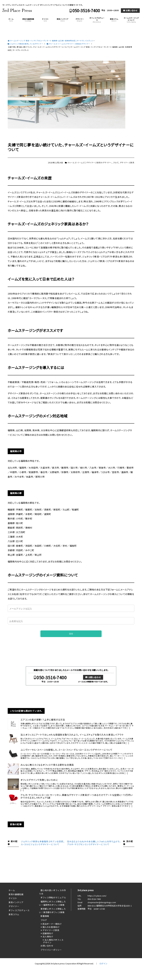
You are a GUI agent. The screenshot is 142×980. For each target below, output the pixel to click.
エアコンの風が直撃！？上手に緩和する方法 (43, 720)
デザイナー (80, 20)
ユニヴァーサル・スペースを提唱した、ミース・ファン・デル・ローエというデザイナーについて (67, 750)
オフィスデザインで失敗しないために (39, 780)
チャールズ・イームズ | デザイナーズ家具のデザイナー (90, 163)
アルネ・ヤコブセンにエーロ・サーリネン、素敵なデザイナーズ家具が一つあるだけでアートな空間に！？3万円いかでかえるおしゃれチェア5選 (77, 796)
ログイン (103, 964)
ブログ (116, 163)
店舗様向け (48, 933)
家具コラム (114, 20)
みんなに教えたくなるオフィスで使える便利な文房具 (47, 765)
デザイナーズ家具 (127, 163)
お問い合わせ (132, 10)
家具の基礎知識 (28, 20)
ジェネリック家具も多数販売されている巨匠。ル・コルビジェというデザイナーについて (43, 843)
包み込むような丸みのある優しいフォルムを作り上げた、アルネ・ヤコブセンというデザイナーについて (94, 843)
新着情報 (45, 916)
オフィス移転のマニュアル (53, 897)
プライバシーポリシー (51, 950)
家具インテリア (62, 20)
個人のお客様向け (51, 927)
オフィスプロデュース (97, 20)
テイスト (45, 20)
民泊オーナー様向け (52, 924)
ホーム (11, 20)
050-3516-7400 (86, 10)
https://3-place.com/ (97, 896)
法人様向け (48, 936)
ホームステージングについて (131, 20)
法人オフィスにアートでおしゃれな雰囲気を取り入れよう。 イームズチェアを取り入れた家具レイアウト (72, 735)
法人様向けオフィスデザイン (53, 941)
